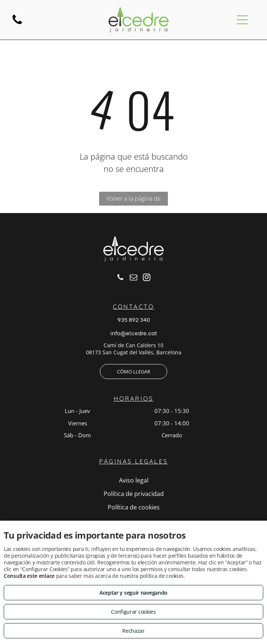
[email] (133, 278)
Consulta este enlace (29, 576)
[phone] (120, 278)
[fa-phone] (17, 24)
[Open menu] (242, 20)
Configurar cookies (133, 612)
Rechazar (133, 631)
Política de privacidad (134, 494)
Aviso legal (134, 480)
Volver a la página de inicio (133, 200)
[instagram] (147, 278)
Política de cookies (134, 507)
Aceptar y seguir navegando (133, 593)
